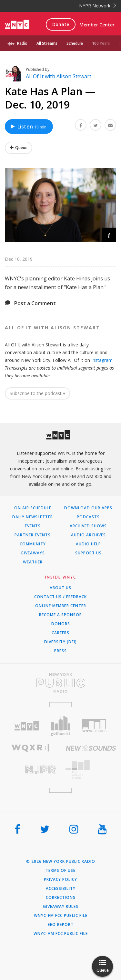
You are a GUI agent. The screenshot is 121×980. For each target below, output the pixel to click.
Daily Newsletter (33, 517)
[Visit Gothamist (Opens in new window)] (60, 726)
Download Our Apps (88, 508)
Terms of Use (60, 871)
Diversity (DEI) (60, 642)
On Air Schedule (33, 508)
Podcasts (88, 517)
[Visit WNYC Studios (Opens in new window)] (94, 726)
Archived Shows (88, 526)
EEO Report (61, 925)
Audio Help (88, 544)
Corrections (61, 898)
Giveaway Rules (61, 907)
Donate (61, 24)
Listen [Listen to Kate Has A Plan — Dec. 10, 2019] (28, 127)
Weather (33, 562)
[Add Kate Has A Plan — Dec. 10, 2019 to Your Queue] (19, 148)
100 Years (101, 43)
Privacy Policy (60, 880)
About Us (60, 588)
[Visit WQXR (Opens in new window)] (30, 748)
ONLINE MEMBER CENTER (61, 606)
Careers (60, 633)
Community (33, 544)
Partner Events (33, 535)
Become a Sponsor (60, 615)
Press (60, 651)
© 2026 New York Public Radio (61, 862)
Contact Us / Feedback (60, 597)
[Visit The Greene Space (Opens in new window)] (91, 770)
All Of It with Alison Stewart (59, 76)
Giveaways (33, 553)
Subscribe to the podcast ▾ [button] (37, 393)
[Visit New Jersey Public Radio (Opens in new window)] (30, 770)
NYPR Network (98, 6)
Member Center (97, 25)
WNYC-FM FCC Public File (61, 916)
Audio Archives (88, 535)
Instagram (102, 360)
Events (33, 526)
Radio (22, 43)
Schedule (75, 43)
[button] (109, 235)
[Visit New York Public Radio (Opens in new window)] (60, 683)
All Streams (47, 43)
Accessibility (61, 889)
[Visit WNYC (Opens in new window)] (27, 726)
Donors (61, 624)
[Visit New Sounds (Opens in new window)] (91, 748)
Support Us (88, 553)
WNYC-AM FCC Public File (61, 934)
